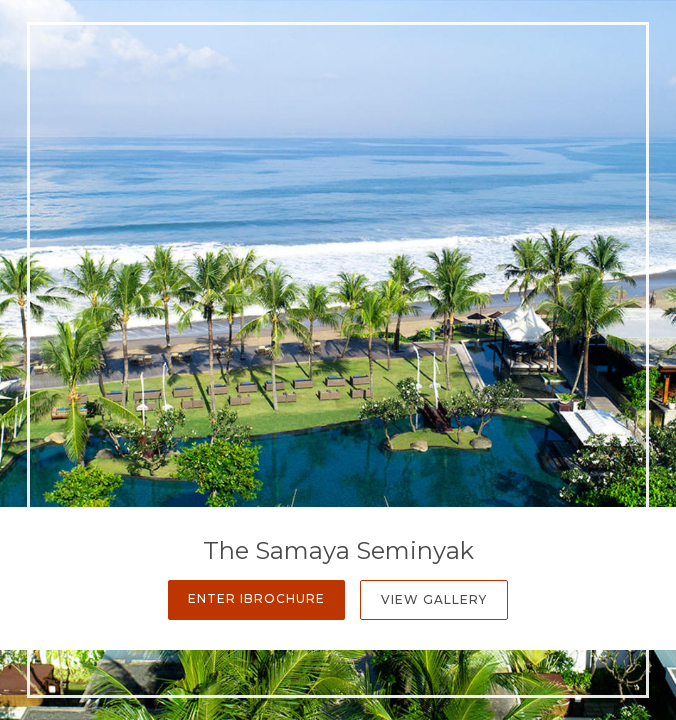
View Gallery (434, 599)
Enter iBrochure (256, 598)
